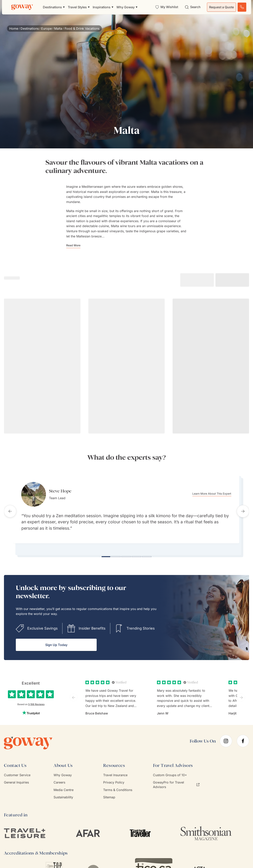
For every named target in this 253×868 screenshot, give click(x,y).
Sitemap (109, 792)
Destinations (30, 28)
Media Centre (64, 785)
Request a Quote (221, 7)
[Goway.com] (22, 7)
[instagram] (226, 736)
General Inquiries (16, 778)
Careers (59, 778)
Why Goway (63, 770)
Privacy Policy (114, 778)
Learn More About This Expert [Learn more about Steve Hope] (218, 494)
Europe (46, 28)
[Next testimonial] (243, 509)
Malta (58, 28)
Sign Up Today (56, 640)
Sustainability (63, 792)
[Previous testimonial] (10, 509)
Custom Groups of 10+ (170, 770)
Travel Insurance (115, 770)
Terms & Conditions (118, 785)
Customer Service (17, 770)
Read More (73, 245)
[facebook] (243, 736)
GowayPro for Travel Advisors (176, 780)
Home (14, 28)
